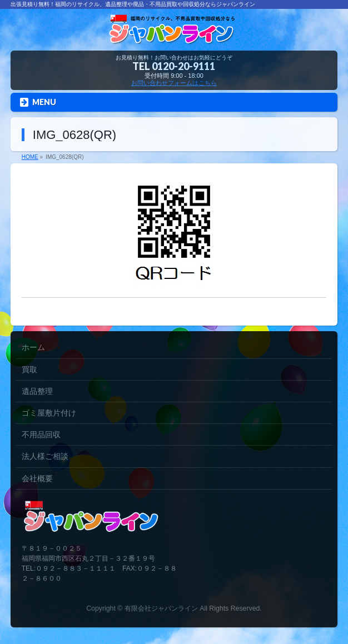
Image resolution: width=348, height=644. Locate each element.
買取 (29, 370)
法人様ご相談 (45, 456)
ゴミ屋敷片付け (49, 413)
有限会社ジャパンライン (161, 608)
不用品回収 (41, 435)
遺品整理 (37, 391)
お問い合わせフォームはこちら (174, 83)
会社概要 (37, 478)
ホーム (33, 347)
